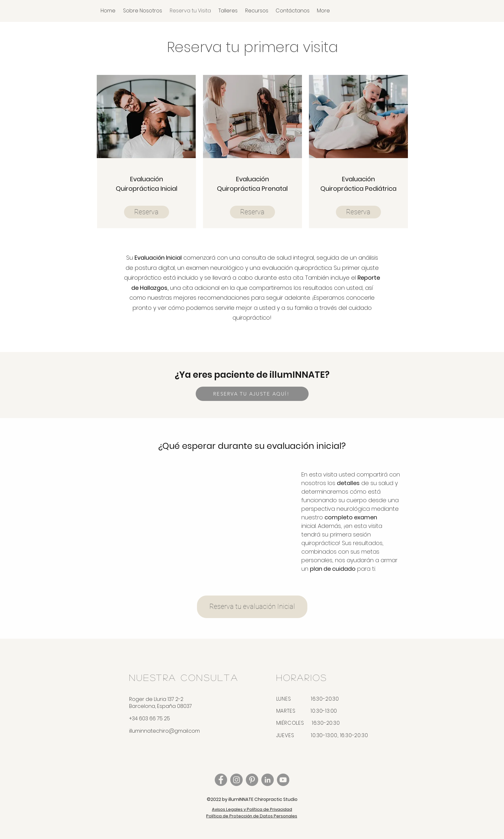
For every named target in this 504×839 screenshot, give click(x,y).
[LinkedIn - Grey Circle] (268, 780)
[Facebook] (221, 780)
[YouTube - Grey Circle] (283, 780)
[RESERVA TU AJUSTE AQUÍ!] (252, 394)
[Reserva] (147, 212)
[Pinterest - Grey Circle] (252, 780)
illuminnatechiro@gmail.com (164, 731)
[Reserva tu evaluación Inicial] (252, 607)
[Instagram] (236, 780)
